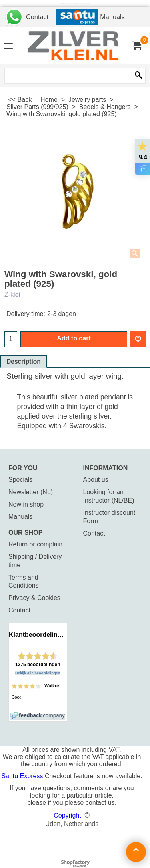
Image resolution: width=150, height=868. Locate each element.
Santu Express (23, 776)
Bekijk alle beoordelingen (38, 673)
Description (24, 361)
